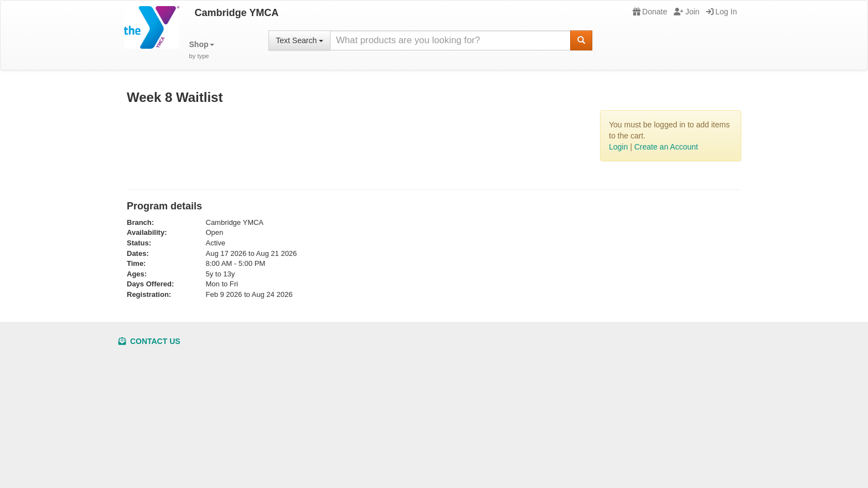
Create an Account (666, 147)
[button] (202, 50)
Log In (721, 12)
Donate (650, 12)
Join (687, 12)
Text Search (299, 40)
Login (618, 147)
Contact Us (149, 341)
